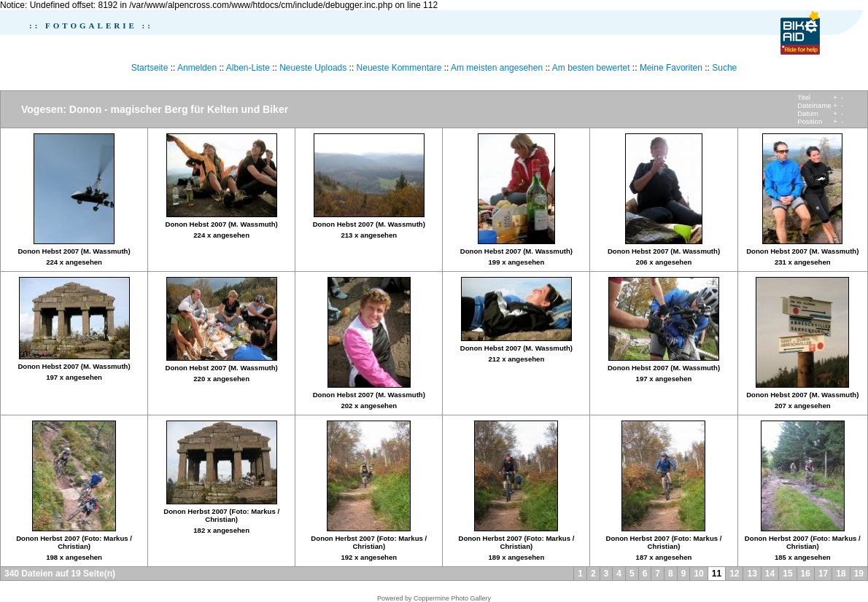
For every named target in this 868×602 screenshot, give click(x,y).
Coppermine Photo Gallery (452, 598)
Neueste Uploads (313, 68)
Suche (724, 68)
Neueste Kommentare (399, 68)
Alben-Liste (248, 68)
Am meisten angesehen (497, 68)
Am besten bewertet (591, 68)
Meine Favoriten (671, 68)
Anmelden (197, 68)
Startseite (150, 68)
